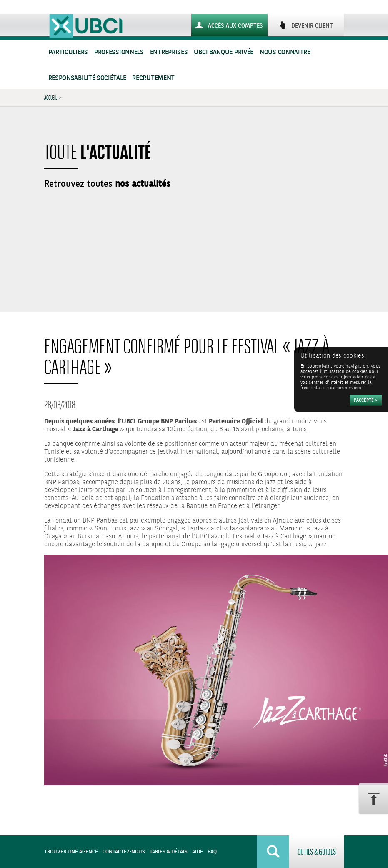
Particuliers (68, 52)
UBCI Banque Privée (224, 52)
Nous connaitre (285, 52)
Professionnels (119, 52)
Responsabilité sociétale (87, 78)
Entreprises (169, 52)
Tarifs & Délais (169, 852)
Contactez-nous (124, 852)
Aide (198, 852)
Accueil (51, 98)
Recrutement (153, 78)
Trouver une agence (71, 852)
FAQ (212, 852)
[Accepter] (366, 400)
